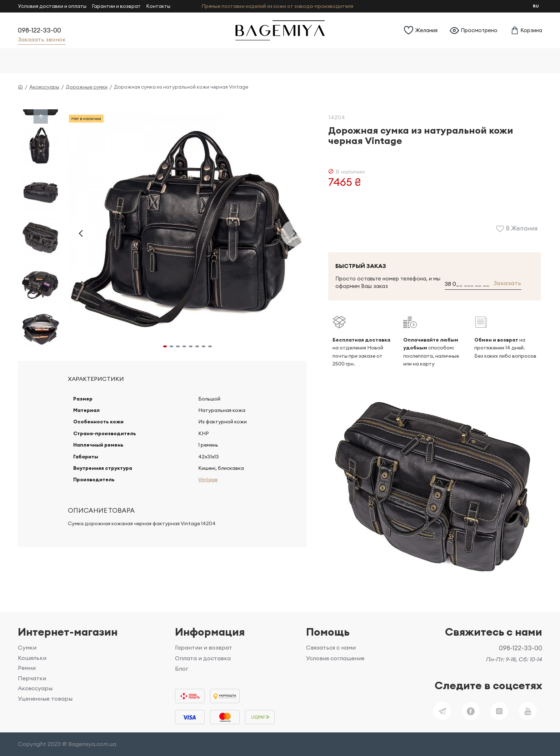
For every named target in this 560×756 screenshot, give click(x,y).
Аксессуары (44, 87)
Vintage (207, 488)
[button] (81, 233)
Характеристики (96, 379)
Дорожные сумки (87, 87)
